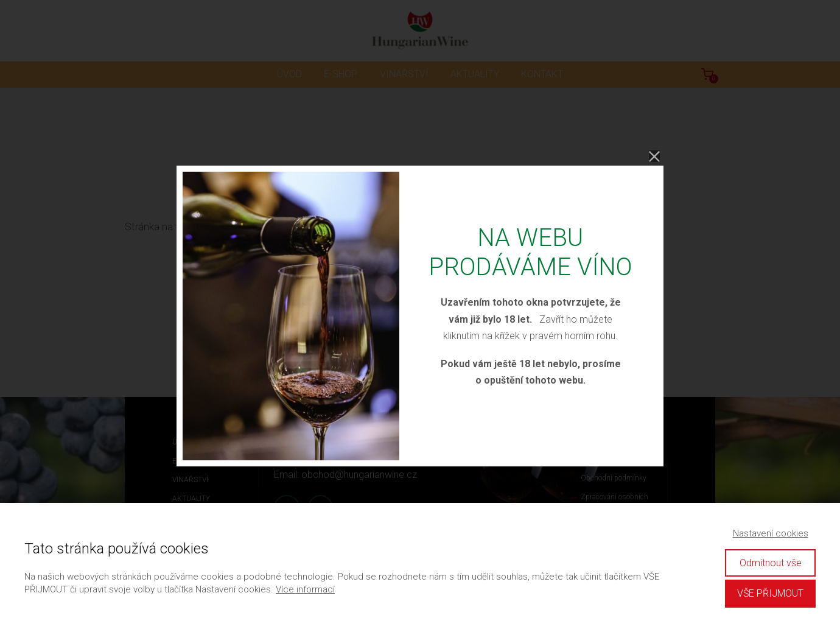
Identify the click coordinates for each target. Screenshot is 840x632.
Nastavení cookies (771, 533)
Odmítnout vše (771, 563)
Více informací (305, 589)
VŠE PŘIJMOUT (770, 593)
